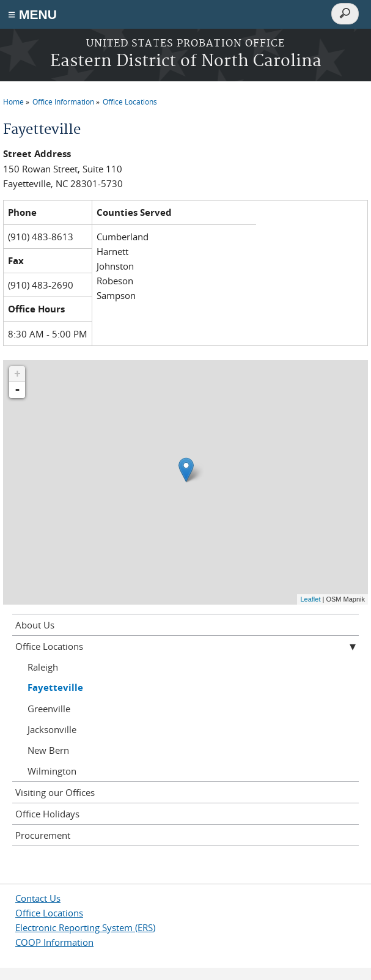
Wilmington (52, 771)
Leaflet (310, 599)
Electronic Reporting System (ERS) (85, 927)
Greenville (49, 709)
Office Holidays (47, 814)
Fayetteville (55, 687)
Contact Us (38, 898)
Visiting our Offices (55, 792)
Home (13, 101)
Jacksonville (52, 729)
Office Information (63, 101)
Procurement (43, 835)
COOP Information (54, 942)
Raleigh (43, 667)
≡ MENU (32, 14)
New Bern (48, 750)
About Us (35, 625)
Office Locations (130, 101)
